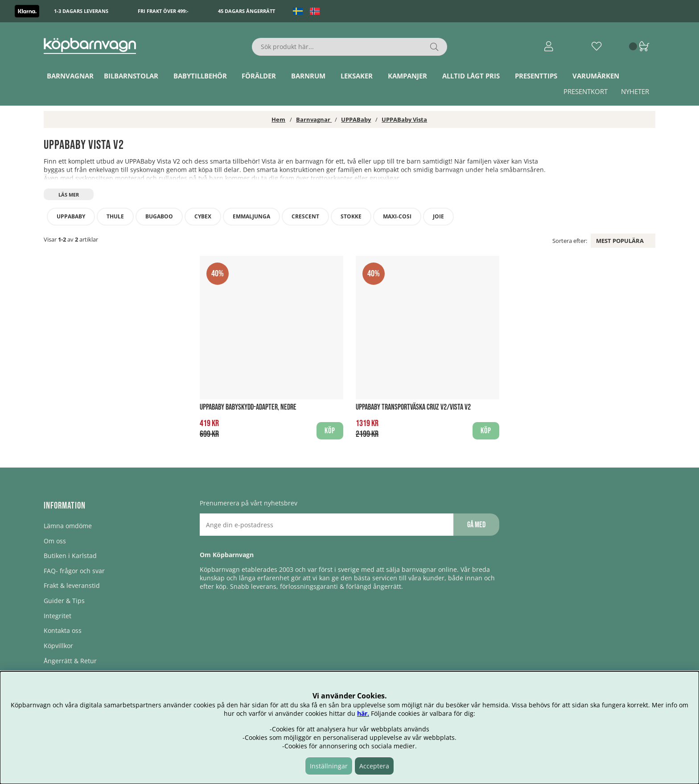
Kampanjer (407, 76)
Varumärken (596, 76)
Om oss (55, 541)
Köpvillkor (58, 646)
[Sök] (350, 47)
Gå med (476, 525)
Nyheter (635, 91)
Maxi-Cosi (397, 216)
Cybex (203, 216)
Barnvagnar (70, 76)
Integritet (58, 616)
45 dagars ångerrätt (247, 11)
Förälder (259, 76)
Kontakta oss (63, 630)
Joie (438, 216)
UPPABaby (356, 119)
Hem (278, 119)
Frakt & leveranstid (72, 585)
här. (363, 713)
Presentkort (586, 91)
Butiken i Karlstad (70, 556)
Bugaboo (159, 216)
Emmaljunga (251, 216)
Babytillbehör (200, 76)
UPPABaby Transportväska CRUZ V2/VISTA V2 (413, 407)
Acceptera (374, 766)
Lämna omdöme (68, 526)
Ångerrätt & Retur (70, 661)
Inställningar (329, 766)
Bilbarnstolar (131, 76)
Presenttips (536, 76)
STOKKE (351, 216)
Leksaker (357, 76)
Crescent (305, 216)
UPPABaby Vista (404, 119)
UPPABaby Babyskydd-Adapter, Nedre (248, 407)
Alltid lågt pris (471, 76)
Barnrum (308, 76)
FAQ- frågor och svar (74, 571)
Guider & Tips (64, 601)
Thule (115, 216)
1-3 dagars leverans (81, 11)
